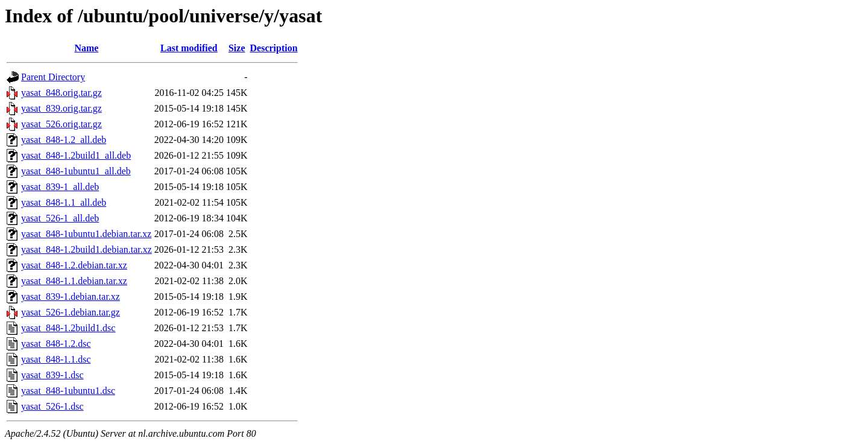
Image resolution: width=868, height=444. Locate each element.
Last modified (189, 48)
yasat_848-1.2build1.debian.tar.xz (86, 249)
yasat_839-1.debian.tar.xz (71, 297)
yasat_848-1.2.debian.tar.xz (74, 265)
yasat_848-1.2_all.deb (64, 140)
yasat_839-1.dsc (52, 375)
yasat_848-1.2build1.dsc (68, 328)
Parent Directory (53, 77)
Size (237, 48)
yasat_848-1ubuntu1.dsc (68, 391)
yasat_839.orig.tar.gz (61, 108)
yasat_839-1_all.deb (60, 187)
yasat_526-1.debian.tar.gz (71, 312)
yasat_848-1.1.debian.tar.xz (74, 281)
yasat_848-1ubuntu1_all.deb (76, 171)
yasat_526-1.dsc (52, 406)
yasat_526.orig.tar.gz (61, 124)
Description (274, 48)
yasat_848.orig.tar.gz (61, 93)
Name (86, 48)
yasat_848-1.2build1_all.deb (76, 155)
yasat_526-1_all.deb (60, 218)
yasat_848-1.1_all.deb (64, 202)
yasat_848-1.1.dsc (56, 359)
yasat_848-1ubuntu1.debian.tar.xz (86, 234)
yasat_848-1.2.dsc (56, 344)
